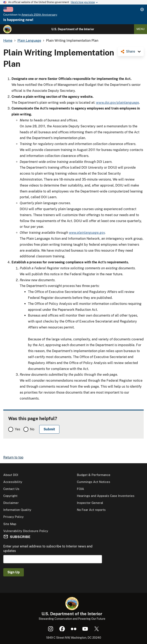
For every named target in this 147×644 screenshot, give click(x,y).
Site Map (10, 524)
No (32, 429)
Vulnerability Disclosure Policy (26, 531)
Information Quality (17, 510)
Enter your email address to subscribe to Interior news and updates (48, 549)
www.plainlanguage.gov (87, 233)
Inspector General (90, 503)
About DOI (11, 475)
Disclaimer (11, 503)
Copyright (10, 496)
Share (131, 51)
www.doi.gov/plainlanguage (117, 103)
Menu (141, 29)
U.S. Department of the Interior (73, 29)
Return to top (13, 457)
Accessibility (13, 482)
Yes (17, 429)
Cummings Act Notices (94, 482)
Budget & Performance (94, 475)
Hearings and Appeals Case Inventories (106, 496)
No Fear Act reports (91, 510)
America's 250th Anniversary (39, 15)
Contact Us (11, 489)
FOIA (80, 489)
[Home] (7, 29)
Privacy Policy (13, 517)
